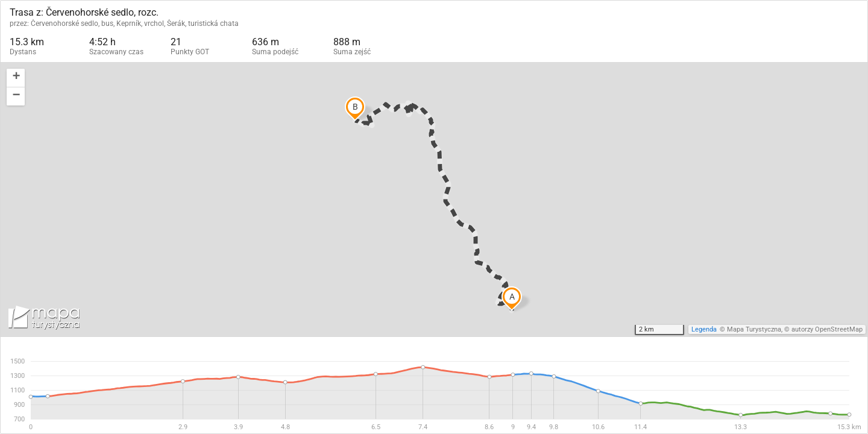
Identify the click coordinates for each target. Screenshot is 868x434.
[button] (16, 78)
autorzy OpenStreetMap (827, 329)
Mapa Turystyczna (754, 329)
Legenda (704, 329)
